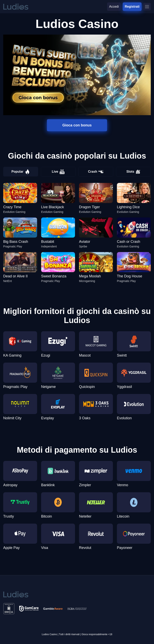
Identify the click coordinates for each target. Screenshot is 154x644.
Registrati (132, 7)
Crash (96, 172)
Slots (133, 172)
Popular (21, 172)
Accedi (114, 7)
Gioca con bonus (77, 125)
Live (58, 172)
